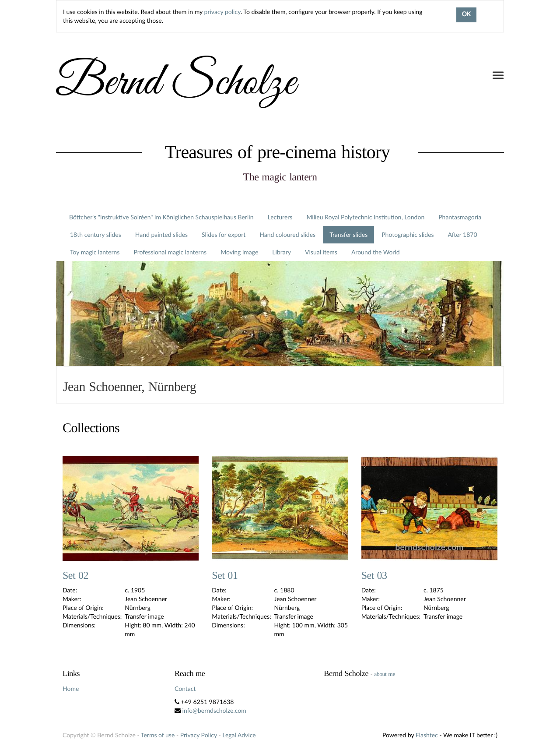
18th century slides (96, 234)
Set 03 (374, 576)
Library (282, 252)
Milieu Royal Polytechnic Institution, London (365, 217)
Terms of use (158, 735)
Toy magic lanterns (95, 252)
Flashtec (427, 735)
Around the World (376, 252)
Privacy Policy (199, 735)
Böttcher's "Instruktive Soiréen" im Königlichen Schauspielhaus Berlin (161, 217)
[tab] (280, 385)
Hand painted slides (161, 234)
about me (385, 674)
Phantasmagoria (460, 217)
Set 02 (75, 576)
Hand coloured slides (287, 234)
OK (466, 15)
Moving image (239, 252)
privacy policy (222, 12)
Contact (185, 688)
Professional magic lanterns (170, 252)
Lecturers (280, 217)
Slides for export (224, 234)
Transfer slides (348, 234)
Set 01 (225, 576)
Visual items (321, 252)
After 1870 (463, 234)
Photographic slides (408, 234)
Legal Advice (239, 735)
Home (71, 688)
